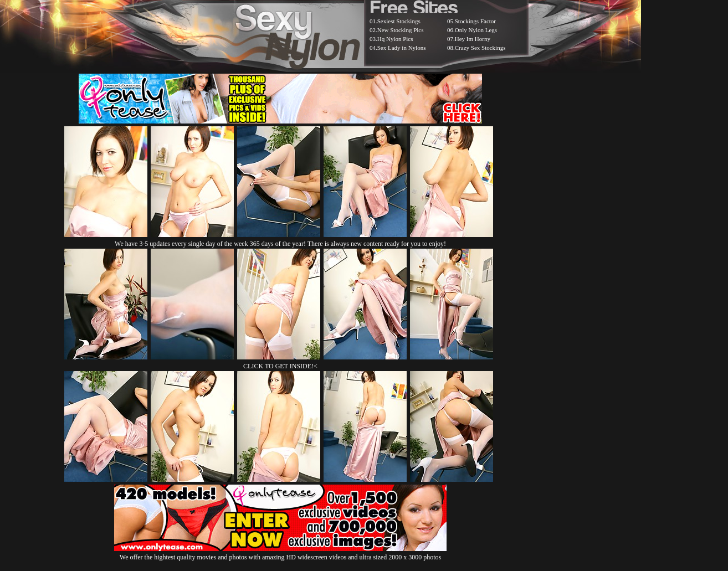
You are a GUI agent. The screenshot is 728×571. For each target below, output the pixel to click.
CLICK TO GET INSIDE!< (280, 366)
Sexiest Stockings (399, 21)
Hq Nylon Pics (395, 39)
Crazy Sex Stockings (480, 48)
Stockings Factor (475, 21)
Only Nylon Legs (476, 30)
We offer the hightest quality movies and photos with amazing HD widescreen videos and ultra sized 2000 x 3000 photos (280, 553)
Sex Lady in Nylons (402, 48)
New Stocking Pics (401, 30)
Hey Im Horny (473, 39)
